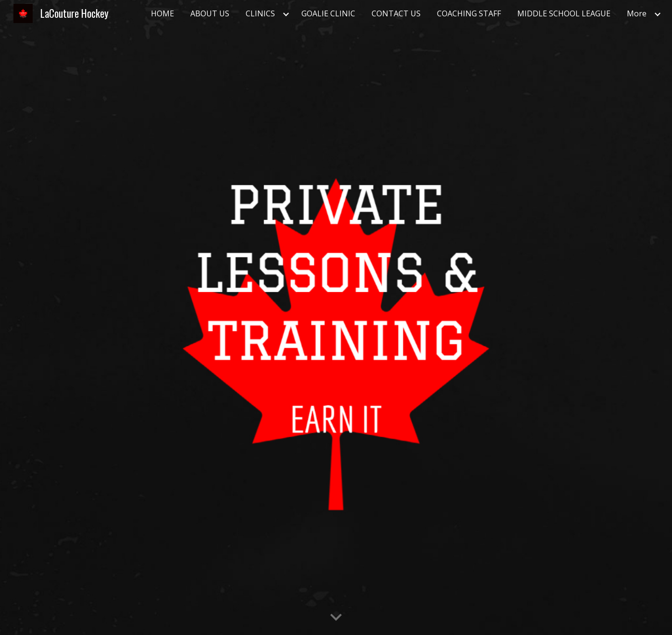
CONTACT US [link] (396, 13)
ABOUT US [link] (210, 13)
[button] (336, 618)
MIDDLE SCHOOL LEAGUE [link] (564, 13)
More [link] (637, 13)
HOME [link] (162, 13)
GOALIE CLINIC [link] (328, 13)
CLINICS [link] (260, 13)
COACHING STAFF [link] (469, 13)
